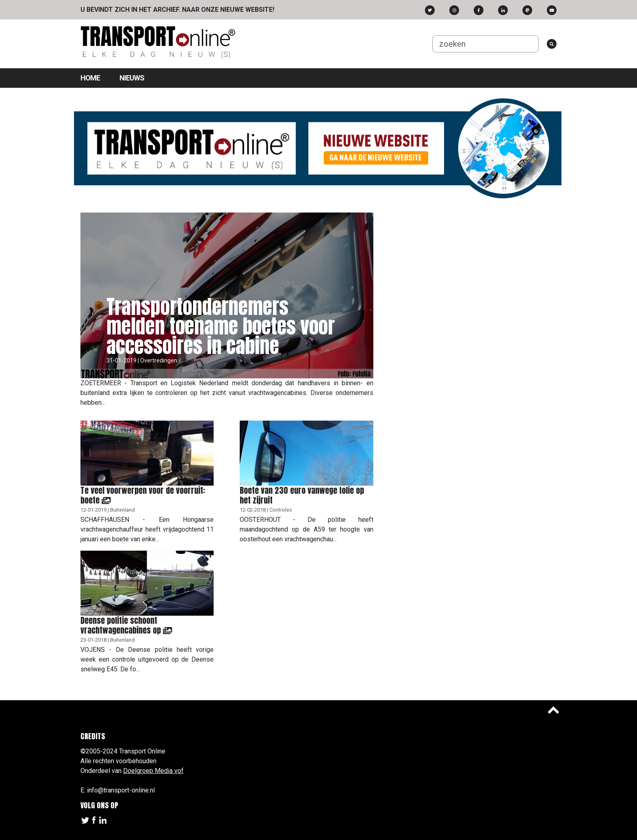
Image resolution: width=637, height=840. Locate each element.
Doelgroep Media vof (153, 771)
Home (90, 78)
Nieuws (132, 78)
